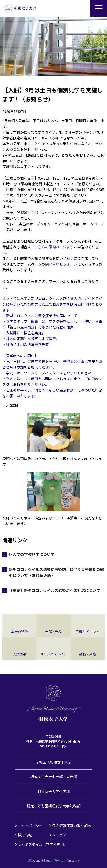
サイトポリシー (30, 826)
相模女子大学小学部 (54, 791)
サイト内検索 (82, 8)
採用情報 (25, 835)
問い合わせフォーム (61, 264)
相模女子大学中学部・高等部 (54, 777)
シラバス (59, 835)
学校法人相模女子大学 (53, 762)
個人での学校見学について (32, 554)
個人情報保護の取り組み (72, 826)
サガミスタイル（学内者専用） (43, 844)
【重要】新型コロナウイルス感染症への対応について (54, 590)
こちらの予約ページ (51, 247)
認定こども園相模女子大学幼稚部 (54, 806)
